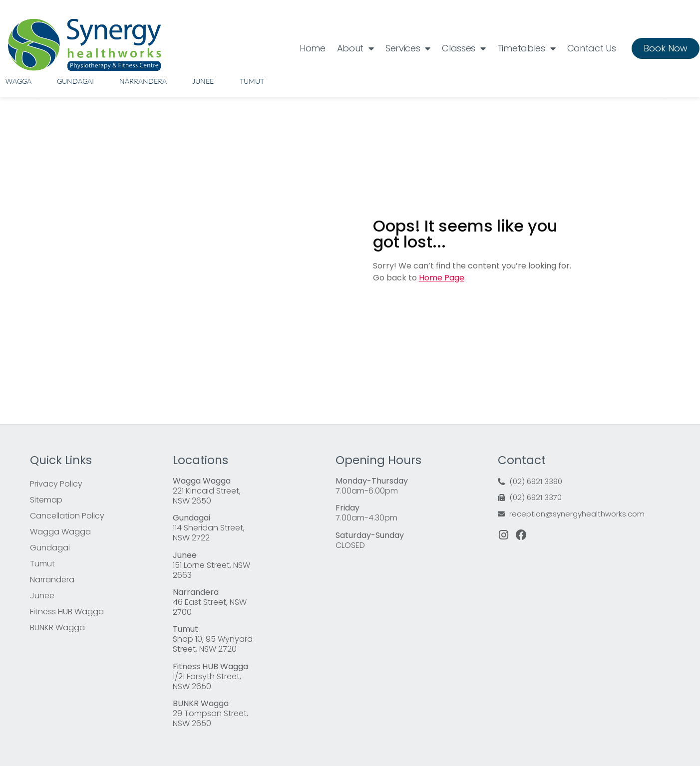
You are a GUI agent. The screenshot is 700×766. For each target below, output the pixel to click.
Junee (203, 81)
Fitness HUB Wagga (67, 612)
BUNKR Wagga (57, 628)
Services (408, 48)
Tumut (252, 81)
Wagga (18, 81)
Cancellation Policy (67, 516)
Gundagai (75, 81)
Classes (464, 48)
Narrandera (143, 81)
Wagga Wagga (60, 532)
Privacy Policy (56, 484)
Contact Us (592, 48)
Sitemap (46, 500)
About (355, 48)
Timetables (526, 48)
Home (313, 48)
